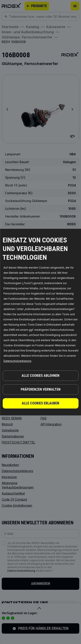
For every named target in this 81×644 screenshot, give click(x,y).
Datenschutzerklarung (17, 361)
